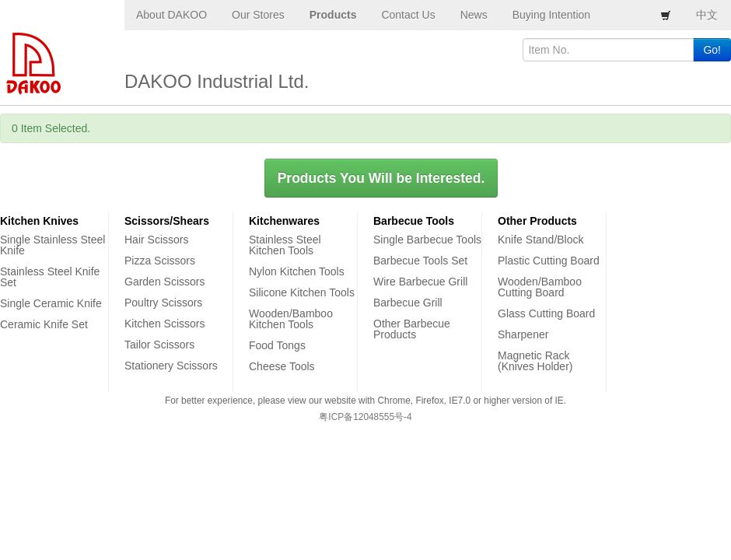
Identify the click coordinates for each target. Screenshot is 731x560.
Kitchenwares (284, 221)
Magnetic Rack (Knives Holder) (535, 361)
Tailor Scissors (159, 345)
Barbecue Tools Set (420, 261)
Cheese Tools (282, 366)
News (474, 15)
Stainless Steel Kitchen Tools (285, 245)
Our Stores (258, 15)
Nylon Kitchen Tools (297, 271)
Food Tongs (277, 345)
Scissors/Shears (167, 221)
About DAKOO (171, 15)
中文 (707, 15)
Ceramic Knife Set (44, 324)
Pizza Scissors (160, 261)
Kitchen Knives (39, 221)
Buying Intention (551, 15)
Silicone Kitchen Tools (302, 292)
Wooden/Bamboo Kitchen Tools (291, 319)
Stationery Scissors (171, 366)
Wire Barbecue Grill (420, 282)
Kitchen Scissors (164, 324)
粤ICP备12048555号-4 (365, 417)
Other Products (537, 221)
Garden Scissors (164, 282)
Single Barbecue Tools (427, 240)
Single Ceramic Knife (51, 303)
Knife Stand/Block (541, 240)
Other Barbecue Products (412, 329)
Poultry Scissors (163, 303)
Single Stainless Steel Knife (52, 245)
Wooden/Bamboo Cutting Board (540, 287)
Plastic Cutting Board (549, 261)
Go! (712, 50)
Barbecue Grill (408, 303)
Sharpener (523, 334)
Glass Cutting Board (546, 313)
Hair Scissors (156, 240)
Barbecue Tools (414, 221)
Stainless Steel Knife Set (50, 277)
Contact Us (408, 15)
